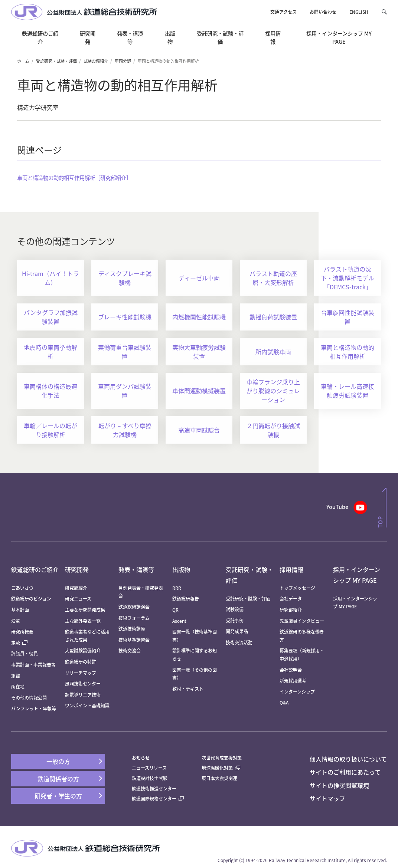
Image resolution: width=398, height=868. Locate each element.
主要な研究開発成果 (85, 610)
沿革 (16, 621)
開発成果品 (237, 631)
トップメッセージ (297, 588)
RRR (177, 588)
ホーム (23, 61)
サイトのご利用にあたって (345, 772)
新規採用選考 (293, 680)
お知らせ (141, 758)
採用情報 (291, 569)
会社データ (291, 599)
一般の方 (58, 761)
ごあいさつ (22, 588)
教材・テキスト (188, 689)
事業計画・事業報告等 (33, 665)
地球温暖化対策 (217, 768)
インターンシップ (297, 692)
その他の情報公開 (29, 698)
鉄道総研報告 (186, 599)
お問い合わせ (323, 12)
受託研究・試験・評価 (56, 61)
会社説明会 (291, 670)
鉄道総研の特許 (81, 662)
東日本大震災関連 (219, 778)
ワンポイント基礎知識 (87, 705)
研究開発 (77, 569)
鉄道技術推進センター (154, 788)
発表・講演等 (136, 569)
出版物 (181, 569)
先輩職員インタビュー (302, 621)
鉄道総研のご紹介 (35, 569)
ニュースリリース (149, 768)
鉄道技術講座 (132, 629)
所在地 (18, 686)
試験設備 (235, 609)
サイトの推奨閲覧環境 (339, 785)
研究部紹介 (76, 588)
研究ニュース (78, 599)
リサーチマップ (81, 673)
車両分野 (123, 61)
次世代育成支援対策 (222, 758)
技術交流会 (130, 650)
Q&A (284, 702)
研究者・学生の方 (58, 796)
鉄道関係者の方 (58, 779)
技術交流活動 (239, 642)
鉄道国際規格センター (158, 798)
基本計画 (22, 610)
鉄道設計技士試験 (150, 778)
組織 (16, 676)
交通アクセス (283, 12)
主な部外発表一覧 (83, 621)
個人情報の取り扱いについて (348, 759)
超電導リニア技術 (83, 695)
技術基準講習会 (134, 640)
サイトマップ (327, 798)
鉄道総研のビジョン (31, 599)
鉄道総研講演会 (134, 607)
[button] (384, 12)
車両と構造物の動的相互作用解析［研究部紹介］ (74, 177)
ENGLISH (359, 12)
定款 (19, 643)
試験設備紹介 (96, 61)
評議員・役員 (25, 653)
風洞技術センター (83, 683)
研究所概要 (22, 632)
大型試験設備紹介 (83, 650)
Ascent (179, 621)
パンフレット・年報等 (34, 708)
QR (175, 610)
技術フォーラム (134, 618)
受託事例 (235, 620)
